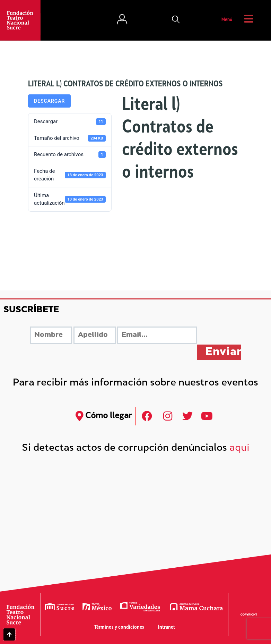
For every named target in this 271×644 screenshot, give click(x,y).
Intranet (167, 628)
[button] (176, 20)
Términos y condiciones (119, 628)
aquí (239, 448)
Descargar (49, 101)
